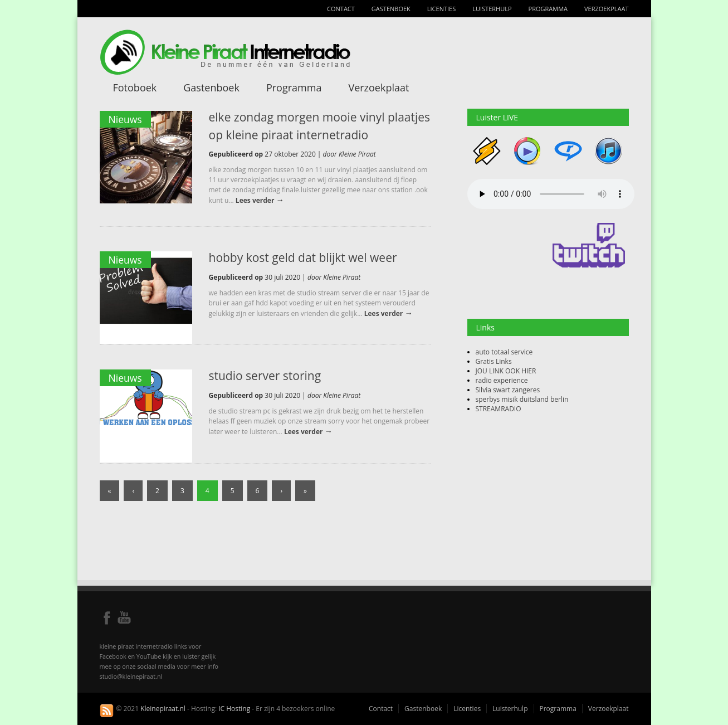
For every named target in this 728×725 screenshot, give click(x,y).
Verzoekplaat (607, 9)
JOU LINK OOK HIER (506, 371)
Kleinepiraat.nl (163, 709)
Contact (341, 9)
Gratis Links (494, 361)
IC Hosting (234, 709)
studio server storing (265, 376)
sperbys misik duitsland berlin (522, 399)
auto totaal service (504, 352)
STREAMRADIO (499, 409)
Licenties (441, 9)
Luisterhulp (492, 9)
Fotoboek (135, 87)
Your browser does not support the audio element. (551, 194)
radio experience (502, 380)
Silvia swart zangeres (508, 390)
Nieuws (125, 119)
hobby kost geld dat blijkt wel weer (303, 257)
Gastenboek (391, 9)
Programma (548, 9)
